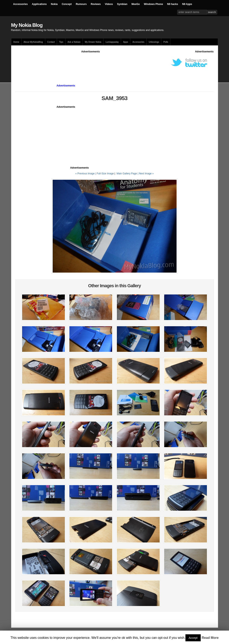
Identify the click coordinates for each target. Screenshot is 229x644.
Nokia (54, 4)
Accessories (21, 4)
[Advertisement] (91, 63)
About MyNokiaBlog (33, 42)
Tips (61, 42)
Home (16, 42)
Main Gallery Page (127, 174)
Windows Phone (154, 4)
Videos (109, 4)
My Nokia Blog (27, 25)
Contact (51, 42)
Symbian (122, 4)
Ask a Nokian (74, 42)
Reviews (96, 4)
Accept (193, 638)
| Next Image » (146, 174)
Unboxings (154, 42)
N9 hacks (173, 4)
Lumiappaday (112, 42)
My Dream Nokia (93, 42)
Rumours (81, 4)
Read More (210, 638)
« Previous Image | (86, 174)
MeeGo (136, 4)
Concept (67, 4)
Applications (39, 4)
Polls (166, 42)
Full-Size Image (105, 174)
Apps (126, 42)
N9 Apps (187, 4)
